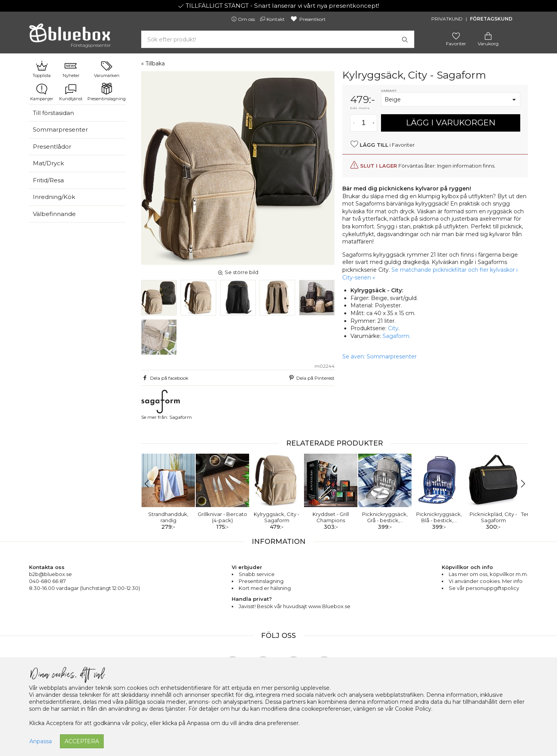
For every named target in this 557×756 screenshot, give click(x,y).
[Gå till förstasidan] (70, 36)
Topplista (42, 69)
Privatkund (447, 19)
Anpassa (41, 741)
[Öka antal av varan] (373, 123)
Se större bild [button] (238, 272)
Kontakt (273, 19)
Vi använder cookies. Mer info (486, 581)
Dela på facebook (165, 378)
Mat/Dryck (48, 163)
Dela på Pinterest (311, 378)
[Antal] (364, 123)
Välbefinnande (54, 214)
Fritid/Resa (48, 180)
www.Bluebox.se (329, 606)
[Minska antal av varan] (354, 123)
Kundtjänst (71, 92)
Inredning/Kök (54, 197)
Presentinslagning (107, 92)
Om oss (244, 19)
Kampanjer (42, 92)
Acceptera (82, 741)
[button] (150, 484)
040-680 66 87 (47, 581)
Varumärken (107, 69)
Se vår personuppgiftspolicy (484, 588)
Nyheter (71, 69)
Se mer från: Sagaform (167, 405)
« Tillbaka (153, 63)
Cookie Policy (413, 709)
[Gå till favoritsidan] (456, 35)
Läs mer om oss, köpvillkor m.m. (488, 574)
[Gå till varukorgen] (488, 35)
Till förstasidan (53, 113)
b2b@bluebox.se (50, 574)
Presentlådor (52, 147)
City (393, 328)
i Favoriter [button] (382, 144)
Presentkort (308, 19)
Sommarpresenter (60, 129)
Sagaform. (396, 336)
